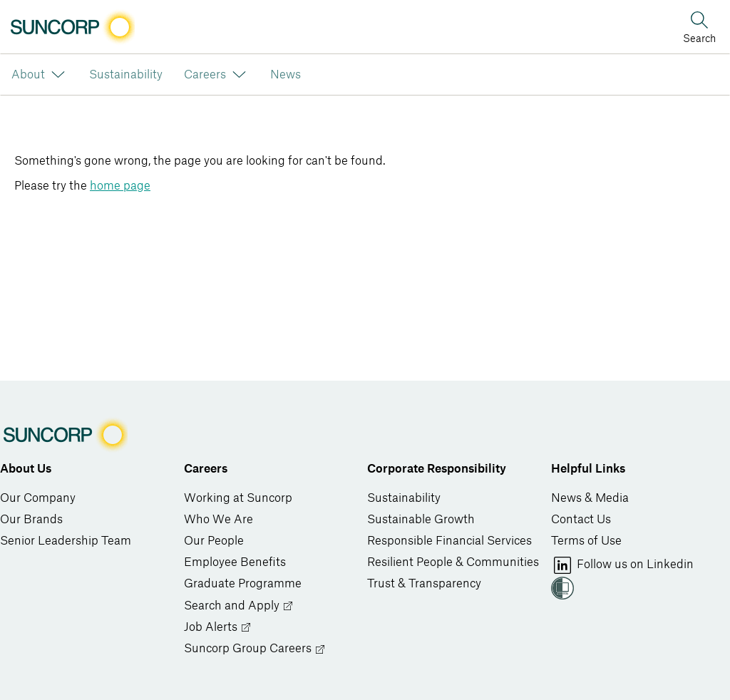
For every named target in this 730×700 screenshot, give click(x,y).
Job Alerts (218, 628)
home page (120, 186)
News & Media (590, 498)
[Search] (699, 26)
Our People (214, 541)
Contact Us (581, 520)
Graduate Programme (243, 584)
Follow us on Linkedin (622, 565)
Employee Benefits (235, 562)
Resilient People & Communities (453, 562)
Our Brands (31, 520)
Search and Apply (239, 606)
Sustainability (404, 498)
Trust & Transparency (424, 584)
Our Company (38, 498)
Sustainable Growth (421, 520)
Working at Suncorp (238, 498)
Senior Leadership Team (66, 541)
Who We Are (219, 520)
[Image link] (71, 27)
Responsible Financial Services (449, 541)
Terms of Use (586, 541)
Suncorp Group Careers (255, 649)
